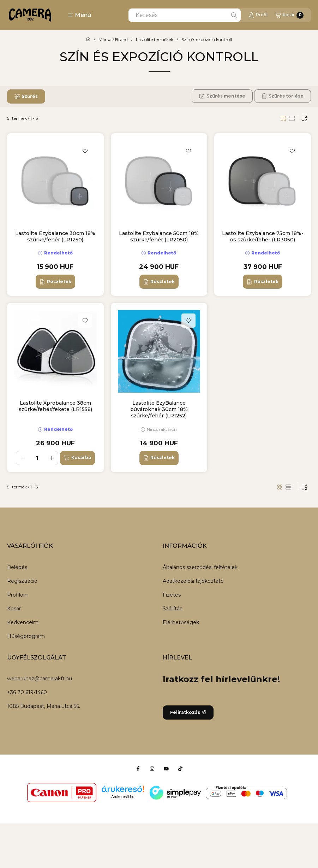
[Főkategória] (88, 40)
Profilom (18, 595)
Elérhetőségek (181, 622)
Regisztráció (22, 581)
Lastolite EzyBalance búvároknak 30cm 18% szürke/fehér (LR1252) (159, 409)
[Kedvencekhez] (85, 151)
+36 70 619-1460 (27, 692)
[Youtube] (166, 769)
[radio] (292, 118)
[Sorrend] (305, 118)
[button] (79, 15)
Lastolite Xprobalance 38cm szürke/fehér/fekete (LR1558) (55, 406)
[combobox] (185, 15)
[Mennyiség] (37, 458)
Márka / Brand (113, 40)
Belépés (17, 567)
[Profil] (258, 15)
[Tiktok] (180, 769)
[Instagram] (152, 769)
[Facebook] (138, 769)
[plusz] (52, 458)
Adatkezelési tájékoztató (193, 581)
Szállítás (172, 609)
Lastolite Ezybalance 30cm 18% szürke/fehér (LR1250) (55, 236)
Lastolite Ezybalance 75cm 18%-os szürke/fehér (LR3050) (263, 236)
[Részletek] (55, 282)
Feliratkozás (188, 712)
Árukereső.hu (123, 797)
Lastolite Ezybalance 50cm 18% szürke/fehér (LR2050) (159, 236)
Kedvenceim (23, 622)
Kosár (14, 609)
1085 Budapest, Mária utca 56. (44, 706)
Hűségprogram (26, 636)
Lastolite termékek (155, 40)
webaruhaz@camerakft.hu (40, 679)
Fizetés (172, 595)
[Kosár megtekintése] (289, 15)
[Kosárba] (77, 458)
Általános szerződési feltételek (200, 567)
